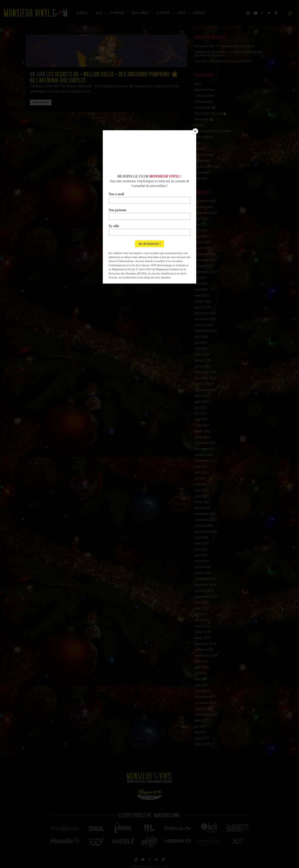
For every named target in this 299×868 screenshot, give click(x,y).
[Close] (195, 131)
